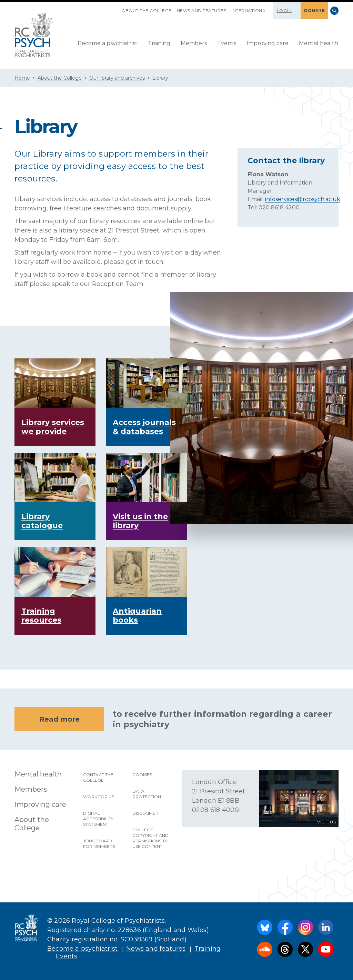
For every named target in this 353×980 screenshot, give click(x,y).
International (250, 11)
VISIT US (327, 822)
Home (22, 78)
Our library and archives (117, 78)
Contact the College (98, 777)
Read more (59, 719)
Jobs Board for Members (99, 844)
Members (194, 43)
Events (227, 43)
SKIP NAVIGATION (117, 8)
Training (159, 43)
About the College (147, 11)
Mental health (319, 43)
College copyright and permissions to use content (150, 838)
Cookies (142, 775)
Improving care (268, 43)
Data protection (147, 794)
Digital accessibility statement (98, 819)
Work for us (99, 797)
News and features (202, 11)
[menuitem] (108, 44)
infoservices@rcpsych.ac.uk (303, 199)
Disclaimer (145, 813)
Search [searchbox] (334, 11)
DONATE (314, 11)
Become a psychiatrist (108, 43)
